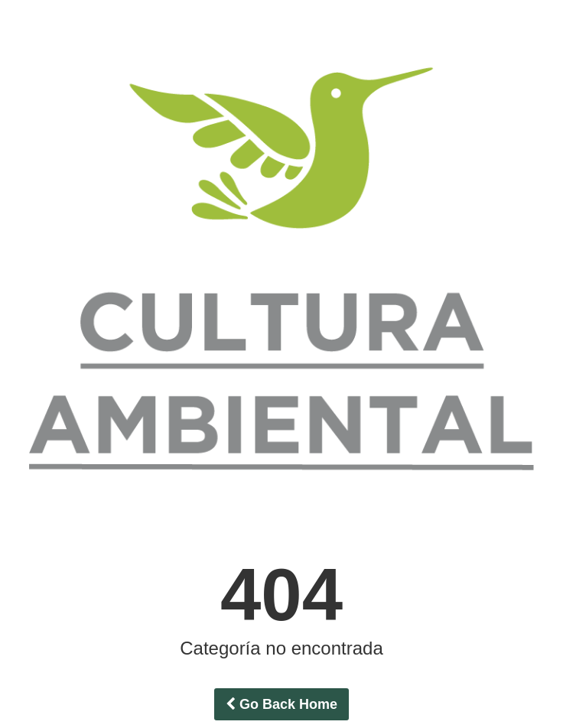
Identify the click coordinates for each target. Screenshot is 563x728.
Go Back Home (281, 704)
